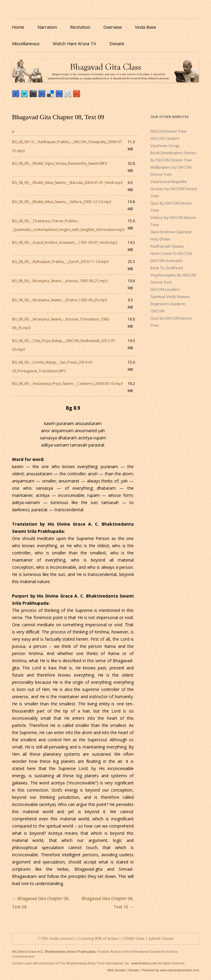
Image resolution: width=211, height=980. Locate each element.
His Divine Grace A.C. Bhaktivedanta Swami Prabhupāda (54, 952)
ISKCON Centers (165, 138)
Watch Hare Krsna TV (74, 43)
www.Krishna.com (144, 963)
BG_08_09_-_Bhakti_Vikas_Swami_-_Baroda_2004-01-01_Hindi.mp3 (67, 183)
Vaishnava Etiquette (169, 182)
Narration (47, 27)
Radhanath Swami (167, 246)
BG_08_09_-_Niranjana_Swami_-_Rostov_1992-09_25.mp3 (59, 300)
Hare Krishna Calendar (171, 232)
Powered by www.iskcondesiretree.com (170, 970)
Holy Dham (160, 239)
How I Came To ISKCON (171, 253)
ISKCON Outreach (166, 261)
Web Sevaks (117, 970)
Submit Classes (161, 939)
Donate (117, 43)
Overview (113, 27)
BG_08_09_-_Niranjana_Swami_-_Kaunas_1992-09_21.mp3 (60, 281)
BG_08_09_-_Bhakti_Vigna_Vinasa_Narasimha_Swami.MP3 (59, 163)
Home (18, 27)
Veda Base (146, 27)
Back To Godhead (167, 268)
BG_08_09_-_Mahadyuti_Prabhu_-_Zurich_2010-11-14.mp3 (60, 262)
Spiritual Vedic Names (170, 297)
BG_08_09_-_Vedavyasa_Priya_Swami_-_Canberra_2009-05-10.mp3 (67, 384)
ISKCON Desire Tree (168, 131)
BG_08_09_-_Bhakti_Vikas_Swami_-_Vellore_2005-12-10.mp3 (62, 202)
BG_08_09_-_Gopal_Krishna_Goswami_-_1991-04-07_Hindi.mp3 (65, 242)
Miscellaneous (26, 43)
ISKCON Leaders (165, 289)
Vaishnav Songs (165, 146)
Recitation (80, 27)
